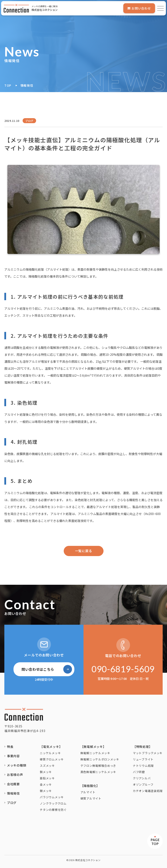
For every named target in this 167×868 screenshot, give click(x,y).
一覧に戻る (84, 551)
